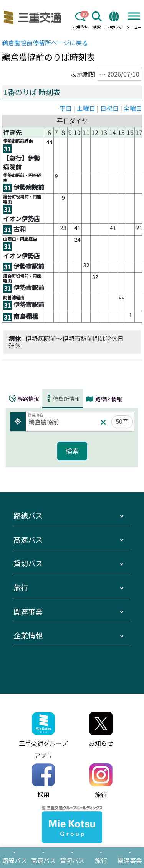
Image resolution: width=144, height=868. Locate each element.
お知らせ (80, 21)
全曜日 (133, 108)
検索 (97, 21)
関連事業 (28, 612)
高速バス (28, 540)
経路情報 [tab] (24, 399)
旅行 (21, 587)
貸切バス (28, 563)
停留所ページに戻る (45, 43)
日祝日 (109, 108)
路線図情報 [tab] (104, 399)
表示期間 (106, 74)
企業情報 (28, 635)
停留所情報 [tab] (63, 399)
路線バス (28, 515)
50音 (122, 421)
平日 (66, 108)
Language (114, 21)
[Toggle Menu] (134, 16)
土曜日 (86, 108)
